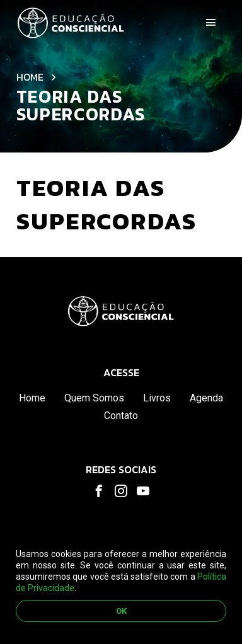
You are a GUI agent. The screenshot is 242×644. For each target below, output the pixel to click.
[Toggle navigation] (211, 23)
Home (30, 77)
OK (121, 611)
